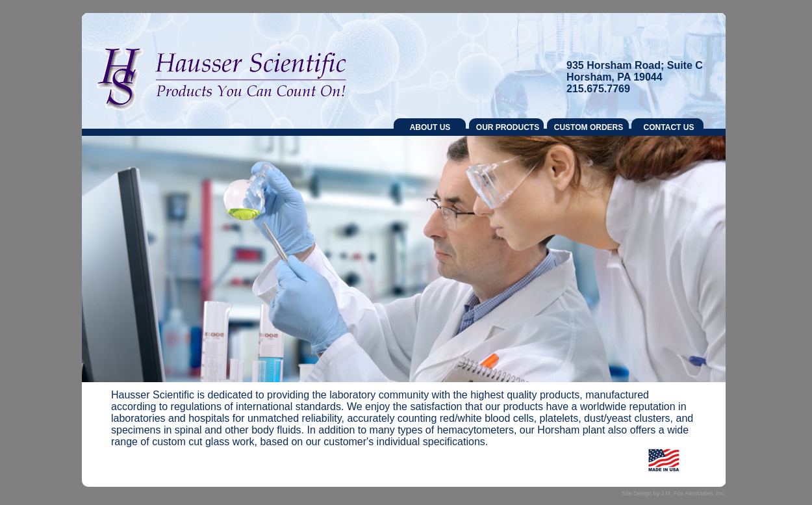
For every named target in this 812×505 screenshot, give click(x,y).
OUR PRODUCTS (508, 127)
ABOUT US (430, 127)
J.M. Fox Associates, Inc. (693, 493)
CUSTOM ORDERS (589, 127)
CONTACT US (669, 127)
